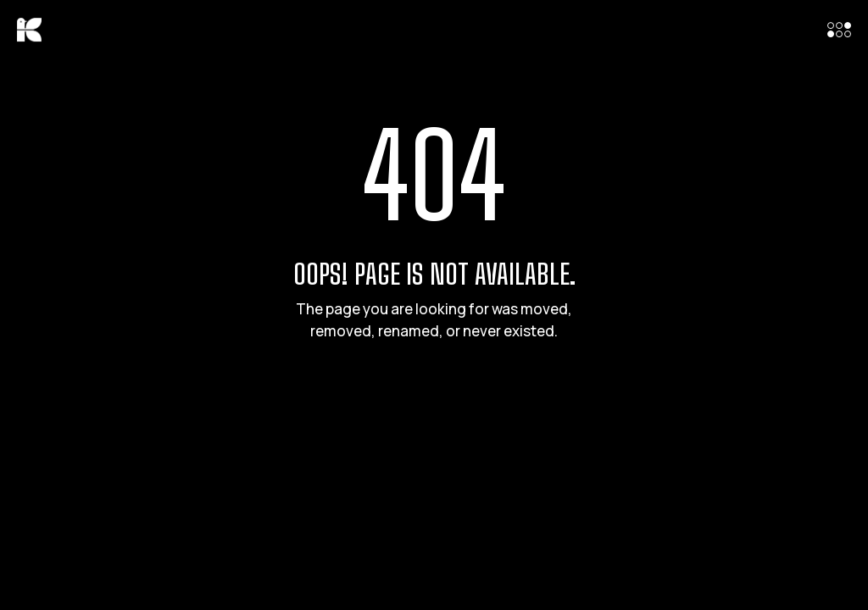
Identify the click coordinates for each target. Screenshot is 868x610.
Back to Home (434, 401)
